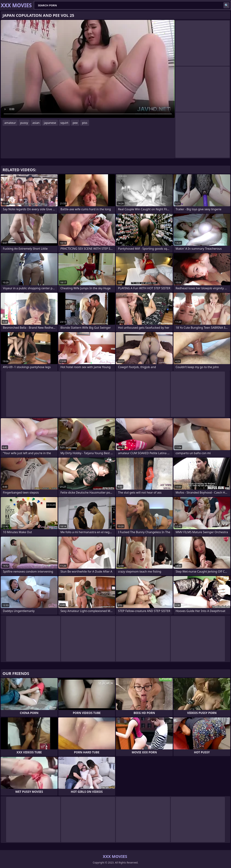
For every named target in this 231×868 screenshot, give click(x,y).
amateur (10, 123)
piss (85, 123)
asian (36, 123)
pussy (24, 123)
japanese (50, 123)
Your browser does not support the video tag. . (88, 69)
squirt (64, 123)
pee (75, 123)
